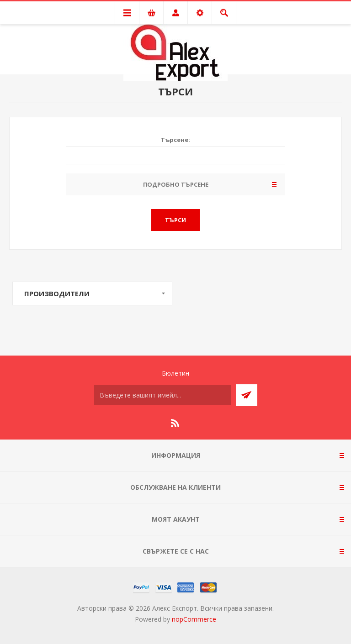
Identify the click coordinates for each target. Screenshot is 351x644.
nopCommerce (194, 619)
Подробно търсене (176, 184)
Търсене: (175, 140)
